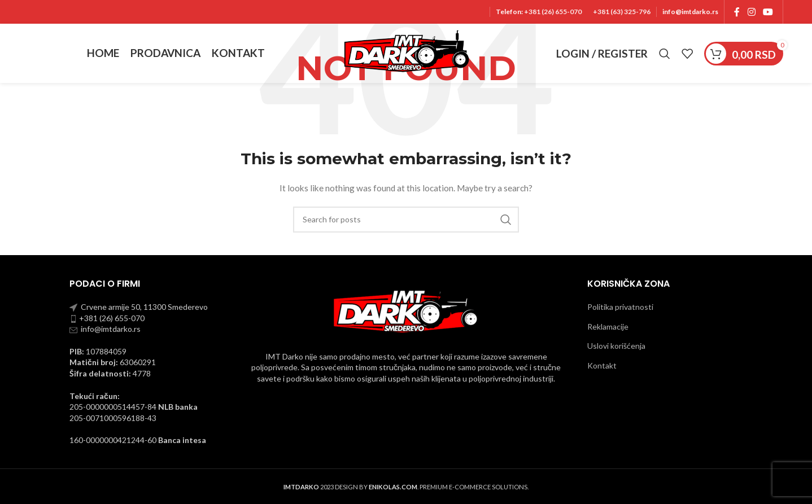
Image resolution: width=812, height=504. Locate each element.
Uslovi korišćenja (616, 346)
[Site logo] (406, 52)
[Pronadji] (665, 54)
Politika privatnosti (620, 307)
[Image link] (406, 310)
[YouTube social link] (768, 12)
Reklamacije (608, 326)
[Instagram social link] (751, 12)
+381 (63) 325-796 (622, 12)
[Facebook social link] (737, 12)
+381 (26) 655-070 (552, 12)
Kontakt (602, 365)
